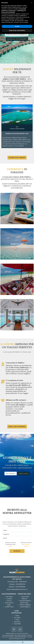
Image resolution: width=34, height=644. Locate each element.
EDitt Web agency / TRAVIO (17, 642)
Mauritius (17, 622)
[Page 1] (16, 151)
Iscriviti (17, 551)
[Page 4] (18, 151)
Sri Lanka (17, 618)
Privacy (10, 546)
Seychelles (17, 624)
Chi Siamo (9, 597)
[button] (32, 3)
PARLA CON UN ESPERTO (17, 34)
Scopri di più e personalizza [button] (17, 30)
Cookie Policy (9, 607)
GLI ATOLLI (11, 474)
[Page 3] (18, 151)
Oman (17, 620)
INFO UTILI (24, 474)
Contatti (9, 599)
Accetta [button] (17, 26)
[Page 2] (16, 151)
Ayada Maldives (25, 607)
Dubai (17, 616)
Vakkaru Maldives (25, 605)
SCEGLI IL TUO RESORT (17, 39)
